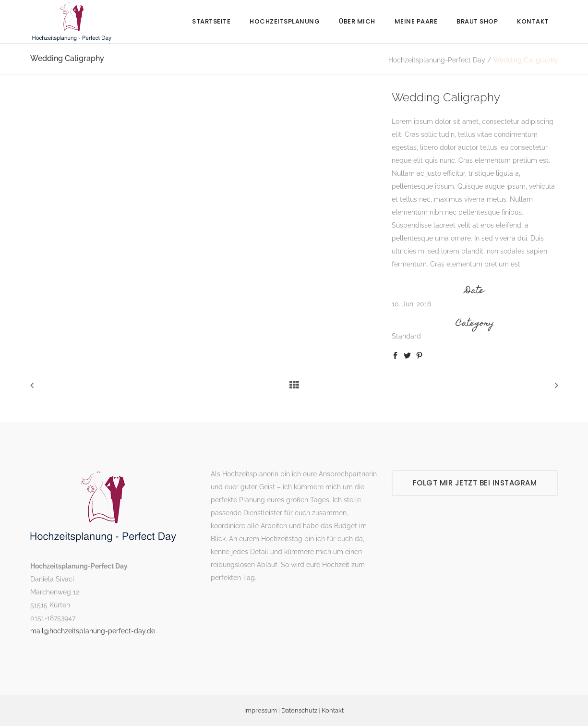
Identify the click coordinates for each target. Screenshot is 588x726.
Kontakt (333, 710)
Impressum (261, 710)
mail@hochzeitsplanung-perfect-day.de (93, 631)
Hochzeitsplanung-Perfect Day (437, 60)
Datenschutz (299, 710)
